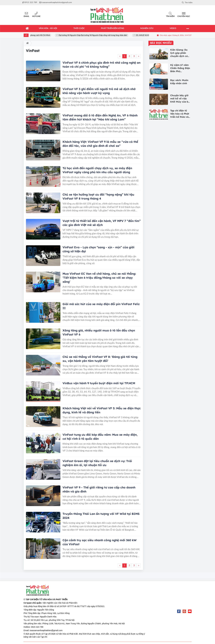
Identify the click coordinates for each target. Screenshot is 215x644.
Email (26, 16)
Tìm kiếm (170, 16)
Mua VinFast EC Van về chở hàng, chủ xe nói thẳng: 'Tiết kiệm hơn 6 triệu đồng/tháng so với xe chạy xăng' (99, 278)
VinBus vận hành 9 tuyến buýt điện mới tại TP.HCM (99, 383)
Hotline (36, 16)
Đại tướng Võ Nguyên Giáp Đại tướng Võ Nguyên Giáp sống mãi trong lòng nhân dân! (96, 35)
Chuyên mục (184, 16)
